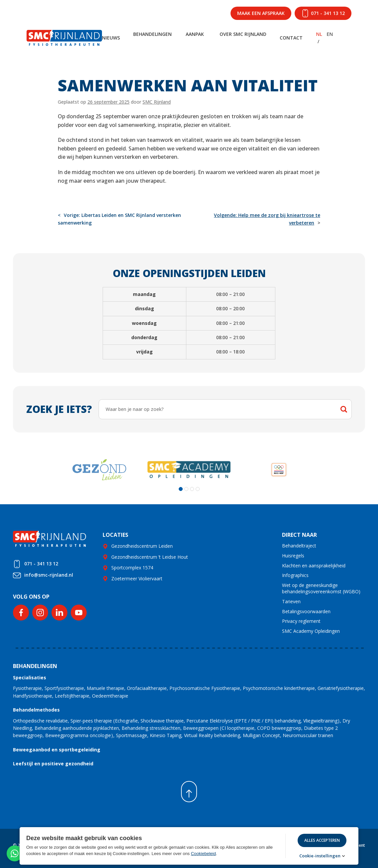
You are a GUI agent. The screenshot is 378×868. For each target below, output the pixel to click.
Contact (291, 38)
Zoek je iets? (59, 409)
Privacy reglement (301, 621)
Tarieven (291, 601)
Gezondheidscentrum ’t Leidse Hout (150, 557)
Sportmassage (132, 735)
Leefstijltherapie (72, 696)
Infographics (295, 575)
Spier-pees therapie (91, 721)
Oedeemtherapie (110, 696)
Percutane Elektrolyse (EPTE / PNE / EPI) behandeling (243, 721)
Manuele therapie (105, 688)
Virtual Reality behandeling (212, 735)
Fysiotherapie (27, 688)
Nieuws (111, 38)
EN (330, 34)
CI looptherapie (238, 728)
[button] (181, 489)
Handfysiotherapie (33, 696)
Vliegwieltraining (320, 721)
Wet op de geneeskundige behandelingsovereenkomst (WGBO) (321, 588)
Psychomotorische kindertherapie (279, 688)
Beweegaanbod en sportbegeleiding (57, 750)
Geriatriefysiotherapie (341, 688)
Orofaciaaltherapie (147, 688)
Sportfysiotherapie (64, 688)
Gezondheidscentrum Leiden (142, 546)
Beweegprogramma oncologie (78, 735)
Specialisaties (30, 677)
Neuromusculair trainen (308, 735)
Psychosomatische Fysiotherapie (205, 688)
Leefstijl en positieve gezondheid (53, 764)
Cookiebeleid (203, 854)
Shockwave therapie (162, 721)
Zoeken (344, 409)
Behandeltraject (299, 546)
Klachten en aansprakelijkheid (314, 566)
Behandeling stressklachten (151, 728)
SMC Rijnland (157, 102)
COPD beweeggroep (279, 728)
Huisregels (293, 556)
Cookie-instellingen (320, 856)
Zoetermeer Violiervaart (137, 579)
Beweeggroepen (201, 728)
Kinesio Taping (166, 735)
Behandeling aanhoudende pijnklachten (77, 728)
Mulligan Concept (261, 735)
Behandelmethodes (36, 710)
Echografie (126, 721)
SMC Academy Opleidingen (311, 631)
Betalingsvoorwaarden (306, 611)
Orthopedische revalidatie (40, 721)
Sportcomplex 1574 (132, 568)
